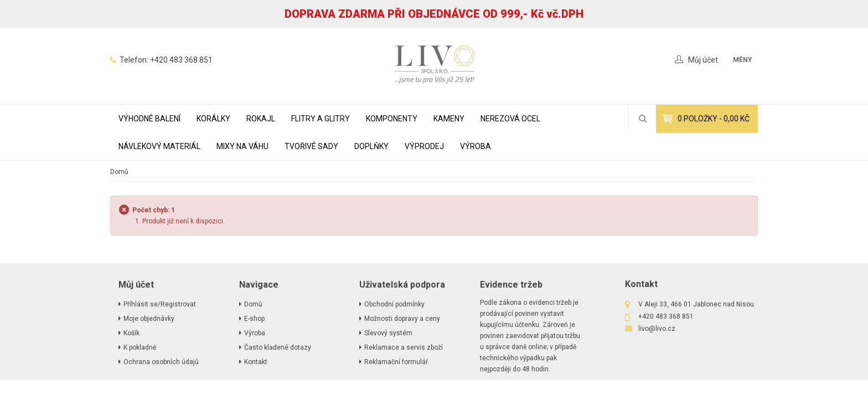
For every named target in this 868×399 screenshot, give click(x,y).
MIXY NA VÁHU (242, 146)
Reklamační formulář (396, 362)
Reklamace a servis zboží (404, 347)
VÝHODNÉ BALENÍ (149, 119)
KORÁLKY (213, 119)
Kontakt (256, 362)
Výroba (476, 146)
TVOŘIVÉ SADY (311, 146)
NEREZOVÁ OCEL (510, 119)
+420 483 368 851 (181, 60)
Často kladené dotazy (278, 347)
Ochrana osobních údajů (161, 362)
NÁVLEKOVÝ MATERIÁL (159, 146)
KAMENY (449, 119)
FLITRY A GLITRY (321, 119)
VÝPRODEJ (424, 146)
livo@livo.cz (657, 329)
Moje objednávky (149, 319)
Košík (131, 333)
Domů (119, 172)
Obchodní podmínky (394, 304)
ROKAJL (261, 119)
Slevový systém (388, 333)
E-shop (254, 319)
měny (743, 60)
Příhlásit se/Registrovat (160, 304)
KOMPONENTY (392, 119)
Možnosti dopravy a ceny (402, 319)
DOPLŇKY (371, 146)
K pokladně (140, 347)
